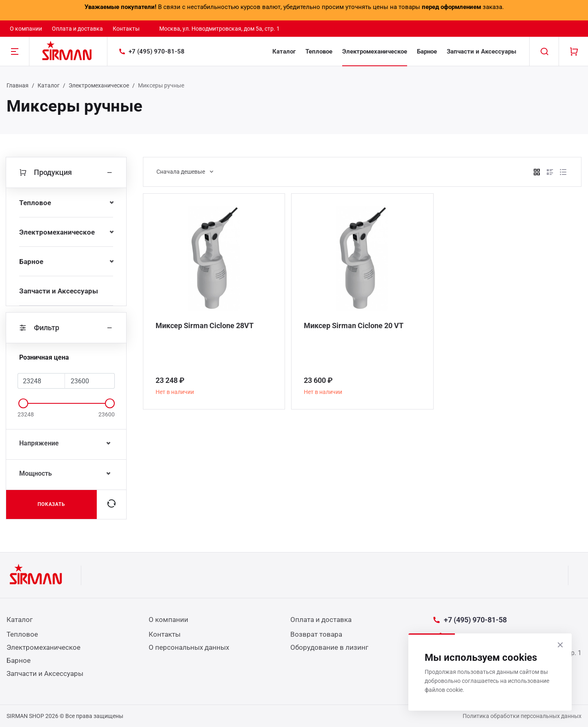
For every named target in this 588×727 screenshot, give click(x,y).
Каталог (284, 51)
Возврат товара (316, 634)
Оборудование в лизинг (329, 647)
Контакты (126, 29)
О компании (26, 29)
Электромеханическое (375, 51)
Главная (18, 85)
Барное (427, 51)
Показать (52, 504)
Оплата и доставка (77, 29)
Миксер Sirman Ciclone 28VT (205, 325)
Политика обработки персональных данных (522, 716)
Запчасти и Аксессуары (481, 51)
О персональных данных (189, 647)
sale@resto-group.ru (313, 29)
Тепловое (319, 51)
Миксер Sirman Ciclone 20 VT (354, 325)
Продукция (66, 172)
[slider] (23, 403)
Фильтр (66, 328)
